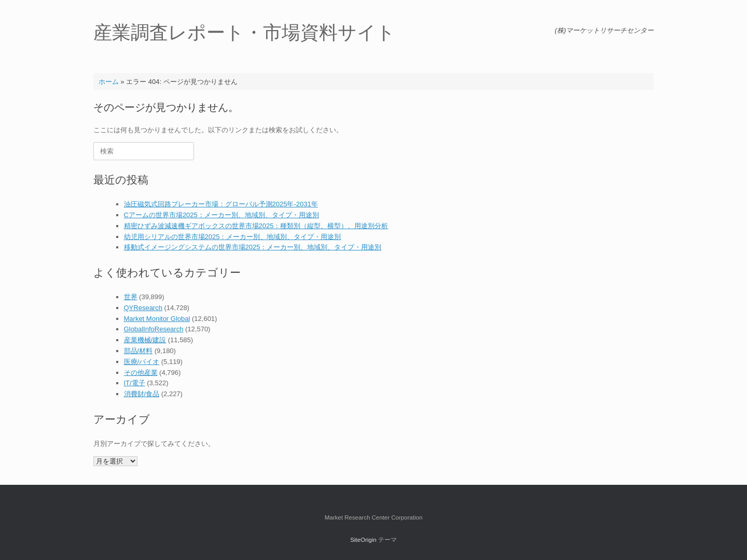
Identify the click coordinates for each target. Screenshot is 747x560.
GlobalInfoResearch (154, 329)
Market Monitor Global (157, 319)
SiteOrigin (363, 540)
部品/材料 (139, 351)
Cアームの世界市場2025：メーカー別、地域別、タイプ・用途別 (222, 215)
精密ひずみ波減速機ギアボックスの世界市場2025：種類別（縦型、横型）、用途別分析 (256, 226)
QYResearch (143, 308)
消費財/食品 (142, 394)
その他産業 (141, 373)
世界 (131, 297)
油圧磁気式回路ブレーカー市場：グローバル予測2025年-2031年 (221, 204)
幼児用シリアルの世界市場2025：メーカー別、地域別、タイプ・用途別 (233, 237)
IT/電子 (135, 383)
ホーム (109, 82)
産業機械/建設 (145, 340)
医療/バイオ (142, 362)
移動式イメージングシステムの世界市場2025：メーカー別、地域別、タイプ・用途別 (253, 247)
